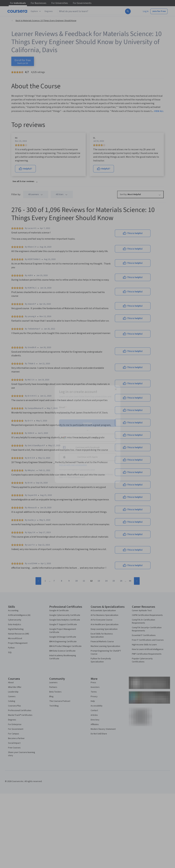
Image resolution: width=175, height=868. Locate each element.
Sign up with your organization (73, 465)
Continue (88, 423)
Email (63, 407)
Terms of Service (74, 477)
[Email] (88, 413)
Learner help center (87, 470)
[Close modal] (116, 389)
